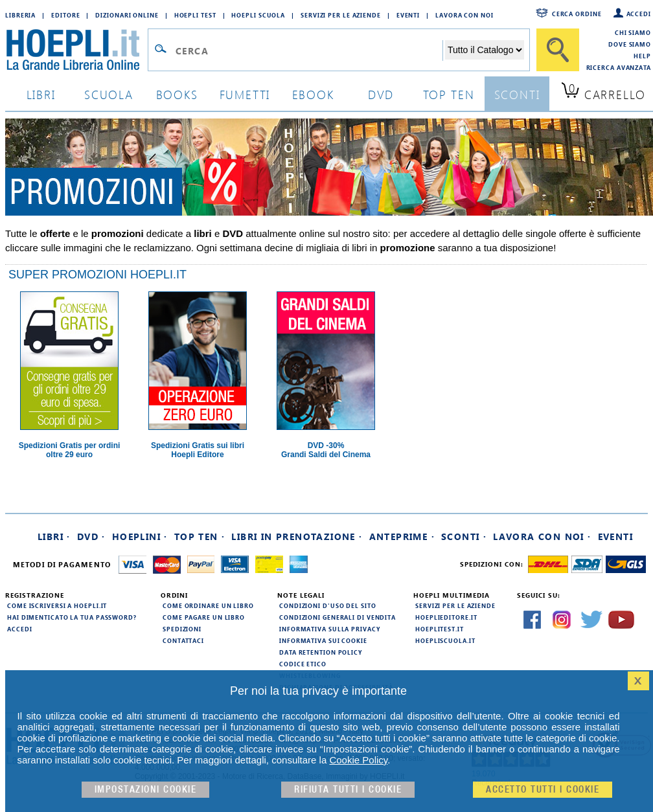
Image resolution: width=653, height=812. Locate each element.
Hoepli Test (195, 15)
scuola (109, 94)
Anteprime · (402, 536)
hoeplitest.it (440, 629)
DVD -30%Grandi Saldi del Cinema (326, 450)
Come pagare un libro (204, 617)
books (177, 94)
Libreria (20, 15)
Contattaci (183, 640)
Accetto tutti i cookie (543, 790)
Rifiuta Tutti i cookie (348, 790)
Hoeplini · (140, 536)
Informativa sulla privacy (330, 629)
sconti (517, 94)
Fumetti (245, 94)
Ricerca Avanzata (619, 67)
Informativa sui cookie (323, 640)
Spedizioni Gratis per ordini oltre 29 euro (70, 450)
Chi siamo (633, 32)
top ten (449, 94)
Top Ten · (200, 536)
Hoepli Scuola (258, 15)
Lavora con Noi (464, 15)
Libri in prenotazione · (297, 536)
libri (41, 94)
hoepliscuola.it (445, 640)
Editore (65, 15)
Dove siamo (630, 44)
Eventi (408, 15)
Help (642, 56)
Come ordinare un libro (208, 605)
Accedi (639, 14)
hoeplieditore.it (446, 617)
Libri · (54, 536)
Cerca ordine (577, 14)
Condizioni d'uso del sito (328, 605)
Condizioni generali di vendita (338, 617)
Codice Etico (303, 664)
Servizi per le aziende (341, 15)
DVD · (91, 536)
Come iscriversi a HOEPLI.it (57, 605)
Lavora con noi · (542, 536)
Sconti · (464, 536)
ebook (313, 94)
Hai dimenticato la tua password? (72, 617)
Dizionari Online (127, 15)
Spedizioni (182, 629)
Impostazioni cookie (146, 790)
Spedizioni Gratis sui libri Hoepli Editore (198, 450)
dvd (381, 94)
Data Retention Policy (321, 652)
